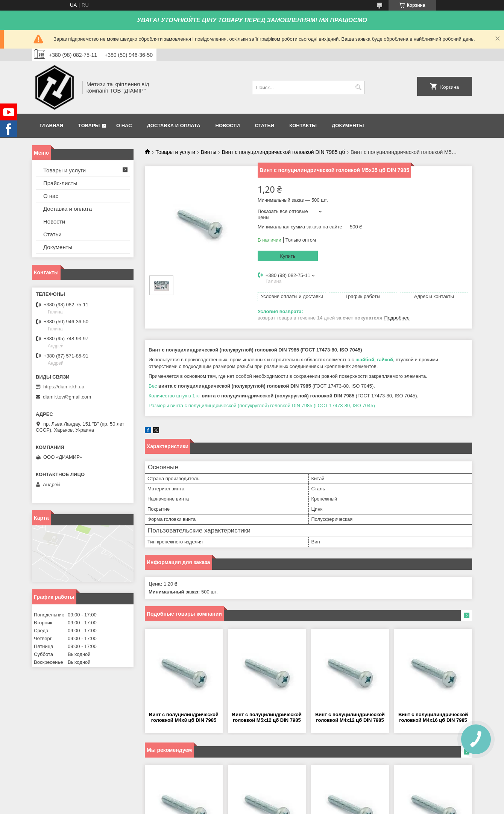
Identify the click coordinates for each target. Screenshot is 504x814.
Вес (153, 386)
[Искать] (358, 87)
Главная (51, 126)
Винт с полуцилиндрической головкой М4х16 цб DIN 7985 (433, 717)
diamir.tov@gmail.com (67, 397)
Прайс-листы (60, 183)
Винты (209, 152)
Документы (348, 126)
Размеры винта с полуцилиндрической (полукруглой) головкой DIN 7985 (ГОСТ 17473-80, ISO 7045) (262, 405)
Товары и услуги (175, 152)
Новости (228, 126)
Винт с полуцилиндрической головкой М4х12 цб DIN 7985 (350, 717)
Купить (288, 256)
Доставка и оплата (174, 126)
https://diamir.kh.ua (64, 387)
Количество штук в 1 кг (175, 396)
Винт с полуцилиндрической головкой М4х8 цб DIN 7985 (184, 717)
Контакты (303, 126)
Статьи (265, 126)
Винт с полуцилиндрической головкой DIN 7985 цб (283, 152)
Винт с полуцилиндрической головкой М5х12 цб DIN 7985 (267, 717)
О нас (124, 126)
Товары (89, 126)
